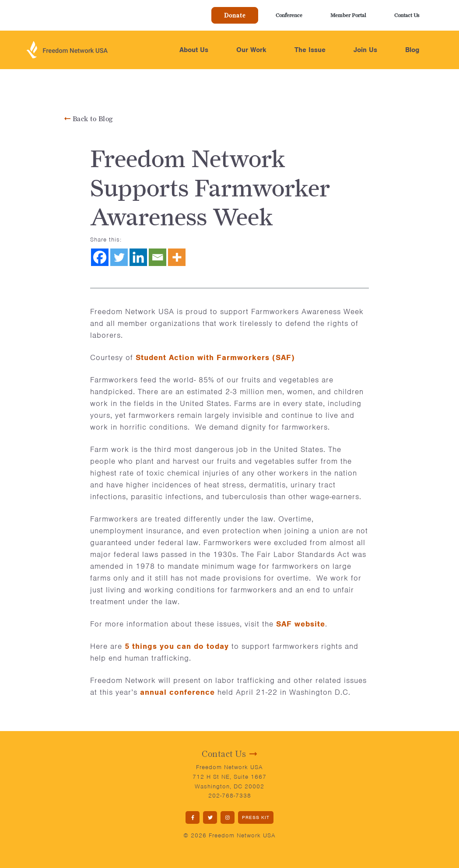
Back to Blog (89, 119)
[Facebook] (100, 257)
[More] (177, 257)
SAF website (301, 624)
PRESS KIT (256, 817)
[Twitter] (119, 257)
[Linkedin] (138, 257)
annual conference (177, 692)
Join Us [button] (365, 50)
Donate (235, 15)
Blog (412, 50)
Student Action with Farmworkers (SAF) (215, 357)
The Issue (310, 50)
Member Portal (348, 15)
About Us (194, 50)
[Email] (158, 257)
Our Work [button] (251, 50)
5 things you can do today (177, 646)
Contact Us (407, 15)
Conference (289, 15)
